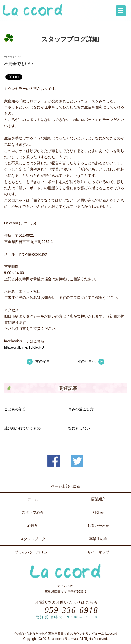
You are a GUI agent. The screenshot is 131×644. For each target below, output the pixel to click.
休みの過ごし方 (81, 409)
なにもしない (79, 428)
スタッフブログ (33, 539)
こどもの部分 (15, 409)
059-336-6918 (71, 610)
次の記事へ (91, 361)
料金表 (98, 512)
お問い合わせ (98, 526)
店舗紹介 (98, 499)
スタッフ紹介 (33, 512)
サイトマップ (98, 552)
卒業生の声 (98, 539)
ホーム (33, 499)
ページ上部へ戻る (65, 486)
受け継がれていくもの (22, 428)
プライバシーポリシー (33, 552)
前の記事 (38, 361)
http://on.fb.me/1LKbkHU (24, 347)
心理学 (33, 526)
